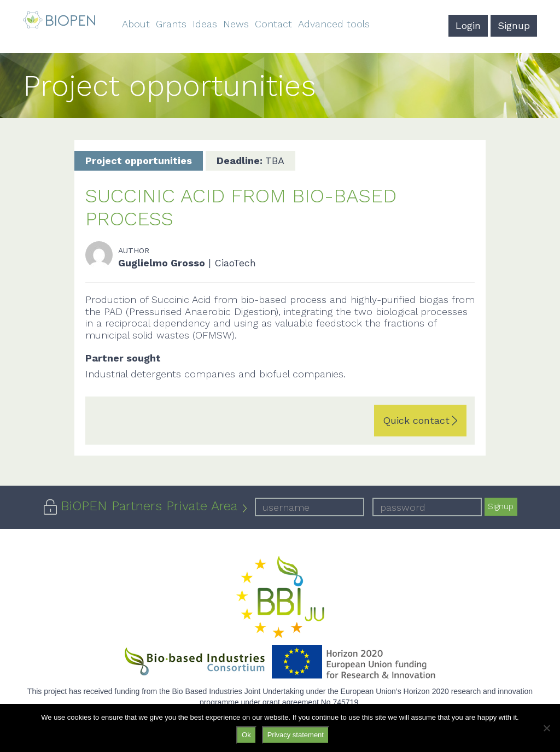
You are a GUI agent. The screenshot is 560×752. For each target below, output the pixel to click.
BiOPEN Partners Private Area (149, 506)
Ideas (205, 24)
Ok (246, 735)
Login (468, 25)
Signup (514, 25)
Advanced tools (334, 24)
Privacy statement (296, 735)
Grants (171, 24)
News (236, 24)
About (136, 24)
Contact (273, 24)
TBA (250, 161)
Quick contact (416, 420)
